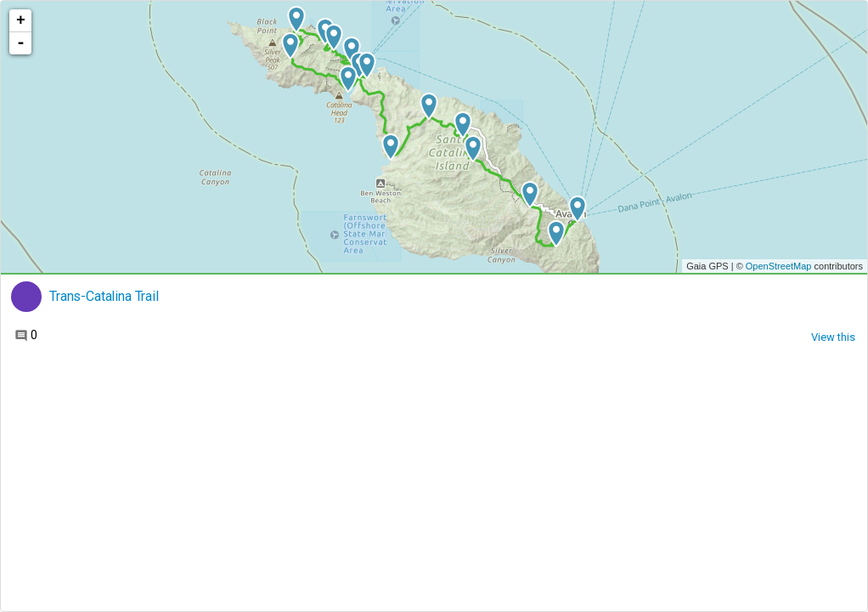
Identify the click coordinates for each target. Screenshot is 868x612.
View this (833, 337)
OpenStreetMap (779, 266)
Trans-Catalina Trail (104, 297)
